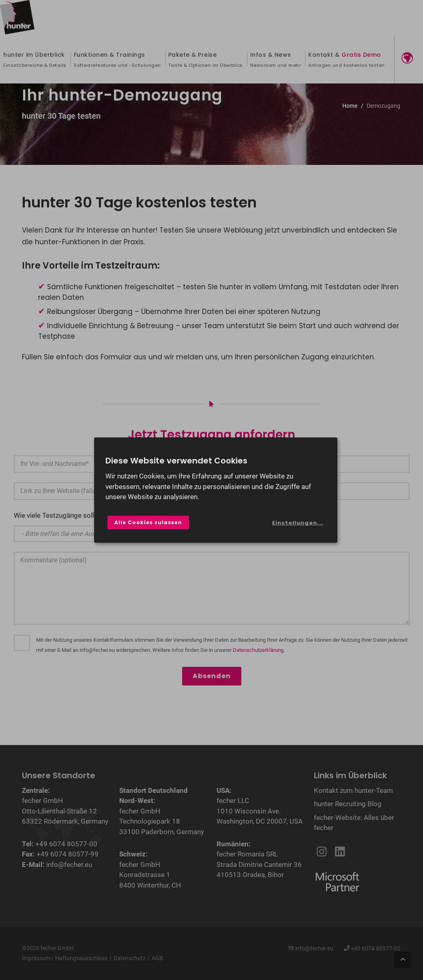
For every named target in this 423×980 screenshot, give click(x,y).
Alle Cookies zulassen (148, 522)
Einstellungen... (298, 523)
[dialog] (216, 490)
